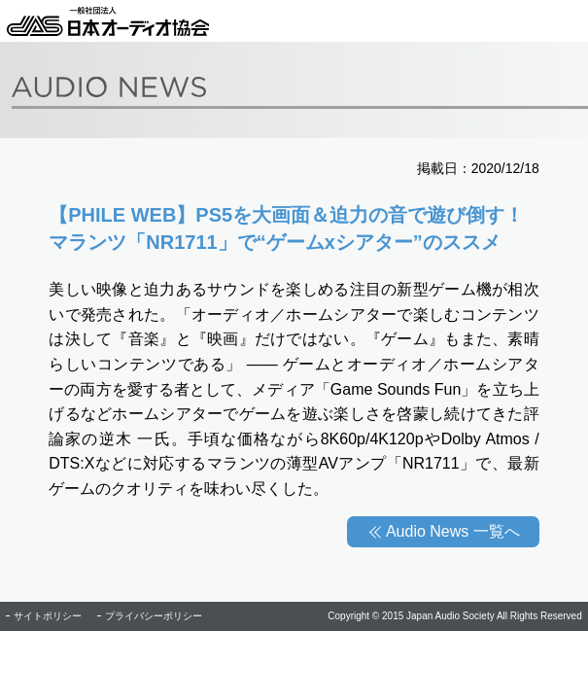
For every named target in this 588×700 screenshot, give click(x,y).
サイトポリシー (48, 616)
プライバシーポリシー (154, 616)
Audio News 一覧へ (453, 531)
